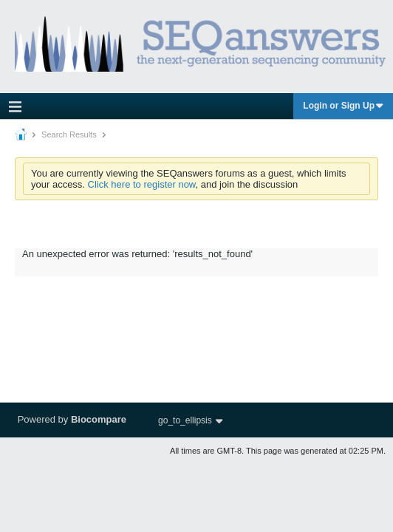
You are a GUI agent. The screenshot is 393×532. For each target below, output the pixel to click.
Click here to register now (142, 184)
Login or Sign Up (343, 106)
